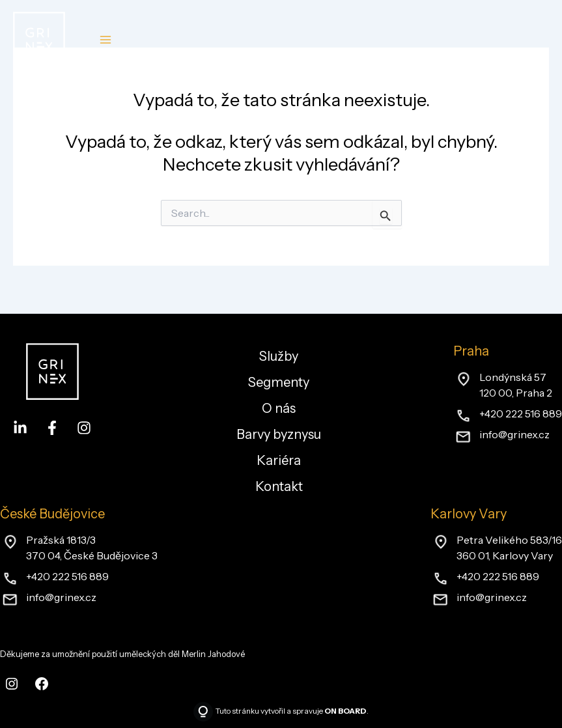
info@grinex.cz (514, 434)
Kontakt (279, 486)
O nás (279, 408)
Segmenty (279, 382)
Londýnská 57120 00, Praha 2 (516, 385)
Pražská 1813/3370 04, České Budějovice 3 (92, 548)
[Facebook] (52, 428)
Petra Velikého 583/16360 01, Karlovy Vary (509, 548)
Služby (279, 356)
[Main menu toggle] (105, 40)
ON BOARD (345, 711)
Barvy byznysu (279, 434)
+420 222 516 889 (521, 413)
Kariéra (279, 460)
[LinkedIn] (20, 428)
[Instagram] (84, 428)
